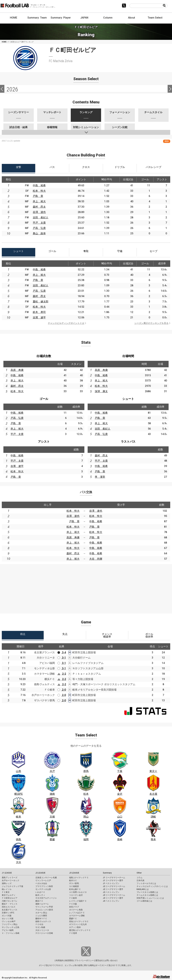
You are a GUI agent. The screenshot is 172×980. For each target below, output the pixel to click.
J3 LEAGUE (74, 873)
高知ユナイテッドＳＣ (79, 921)
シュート (128, 399)
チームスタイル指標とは (147, 895)
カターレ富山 (41, 913)
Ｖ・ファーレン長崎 (11, 933)
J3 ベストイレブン (111, 901)
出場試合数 (44, 356)
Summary (107, 873)
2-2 (62, 674)
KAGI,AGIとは (143, 889)
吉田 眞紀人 (41, 217)
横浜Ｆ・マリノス (10, 904)
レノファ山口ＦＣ (77, 913)
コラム (140, 878)
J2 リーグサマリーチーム (114, 886)
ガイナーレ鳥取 (76, 910)
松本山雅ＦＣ (75, 889)
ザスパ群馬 (74, 883)
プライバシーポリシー (84, 960)
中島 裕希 (39, 185)
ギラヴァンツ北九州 (78, 924)
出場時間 (128, 356)
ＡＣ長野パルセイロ (78, 892)
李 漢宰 (100, 477)
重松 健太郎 (41, 302)
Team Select (155, 18)
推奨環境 (69, 960)
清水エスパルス (9, 907)
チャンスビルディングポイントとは (66, 323)
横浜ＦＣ (39, 901)
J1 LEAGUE (7, 873)
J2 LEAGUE (40, 873)
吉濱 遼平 (39, 317)
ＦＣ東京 (6, 892)
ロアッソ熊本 (75, 927)
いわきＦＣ (40, 892)
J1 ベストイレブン (111, 883)
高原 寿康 (17, 370)
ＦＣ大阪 (73, 904)
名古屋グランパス (10, 910)
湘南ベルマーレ (42, 904)
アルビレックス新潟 (44, 910)
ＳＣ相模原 (74, 886)
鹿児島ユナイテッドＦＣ (80, 930)
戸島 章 (38, 196)
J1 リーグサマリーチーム (114, 878)
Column (108, 18)
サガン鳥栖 (40, 927)
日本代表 (141, 880)
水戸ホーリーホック (11, 880)
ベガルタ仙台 (41, 883)
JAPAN (84, 18)
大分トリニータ (42, 930)
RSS (167, 141)
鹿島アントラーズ (10, 878)
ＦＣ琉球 (73, 933)
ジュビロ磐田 (41, 916)
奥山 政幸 (39, 233)
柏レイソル (7, 889)
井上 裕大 (39, 201)
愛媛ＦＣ (73, 919)
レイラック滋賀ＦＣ (78, 901)
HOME (14, 18)
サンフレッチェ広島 (11, 927)
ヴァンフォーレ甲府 (44, 907)
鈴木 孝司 (39, 312)
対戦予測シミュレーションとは (150, 898)
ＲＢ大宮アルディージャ (46, 898)
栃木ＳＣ (73, 880)
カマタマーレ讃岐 (77, 916)
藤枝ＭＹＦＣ (41, 919)
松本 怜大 (39, 191)
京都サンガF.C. (8, 913)
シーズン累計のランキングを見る (151, 323)
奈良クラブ (74, 907)
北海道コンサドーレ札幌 (46, 878)
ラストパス (128, 442)
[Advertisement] (86, 587)
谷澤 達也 (39, 212)
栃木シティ (40, 895)
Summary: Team (37, 18)
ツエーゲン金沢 (76, 895)
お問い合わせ (110, 960)
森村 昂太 (39, 207)
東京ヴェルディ (9, 895)
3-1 (62, 658)
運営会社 (99, 960)
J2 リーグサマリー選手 (113, 889)
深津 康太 (101, 391)
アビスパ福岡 (8, 930)
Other (139, 873)
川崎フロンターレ (10, 901)
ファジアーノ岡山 (10, 924)
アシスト (44, 442)
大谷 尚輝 (96, 559)
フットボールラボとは (146, 883)
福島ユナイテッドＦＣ (79, 878)
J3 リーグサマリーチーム (114, 895)
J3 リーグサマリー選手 (113, 898)
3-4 (62, 652)
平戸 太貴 (39, 223)
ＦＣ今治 (39, 924)
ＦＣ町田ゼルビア (10, 898)
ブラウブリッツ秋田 (44, 886)
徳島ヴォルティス (43, 921)
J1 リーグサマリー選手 (113, 880)
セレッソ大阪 (8, 919)
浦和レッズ (7, 883)
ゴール (44, 399)
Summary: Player (61, 18)
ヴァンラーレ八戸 (43, 880)
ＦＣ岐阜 (73, 898)
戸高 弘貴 (39, 228)
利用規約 (60, 960)
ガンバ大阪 (7, 916)
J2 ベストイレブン (111, 892)
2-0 (62, 690)
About (132, 18)
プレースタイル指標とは (147, 892)
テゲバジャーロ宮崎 (44, 933)
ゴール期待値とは (144, 901)
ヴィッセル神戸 (9, 921)
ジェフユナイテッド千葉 (12, 886)
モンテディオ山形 (43, 889)
